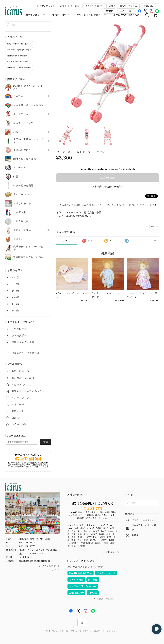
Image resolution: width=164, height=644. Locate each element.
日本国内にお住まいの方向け (108, 187)
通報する (154, 226)
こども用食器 (21, 221)
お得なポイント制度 (70, 6)
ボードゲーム (21, 114)
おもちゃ (18, 96)
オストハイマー (22, 239)
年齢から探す (61, 15)
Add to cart (108, 178)
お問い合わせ (150, 6)
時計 (16, 177)
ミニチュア (20, 168)
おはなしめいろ (22, 204)
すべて (66, 241)
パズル (17, 132)
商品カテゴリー (35, 15)
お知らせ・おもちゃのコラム (123, 6)
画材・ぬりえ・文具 (25, 159)
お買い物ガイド (47, 6)
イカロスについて (94, 6)
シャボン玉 (20, 212)
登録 (45, 442)
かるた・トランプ (23, 123)
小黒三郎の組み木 (23, 150)
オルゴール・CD (22, 195)
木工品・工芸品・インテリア (28, 141)
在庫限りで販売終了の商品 (28, 257)
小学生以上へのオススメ (92, 15)
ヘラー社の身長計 (23, 186)
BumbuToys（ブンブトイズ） (28, 87)
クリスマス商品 (22, 230)
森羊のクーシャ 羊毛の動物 (28, 248)
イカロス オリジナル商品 (28, 105)
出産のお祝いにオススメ (126, 15)
